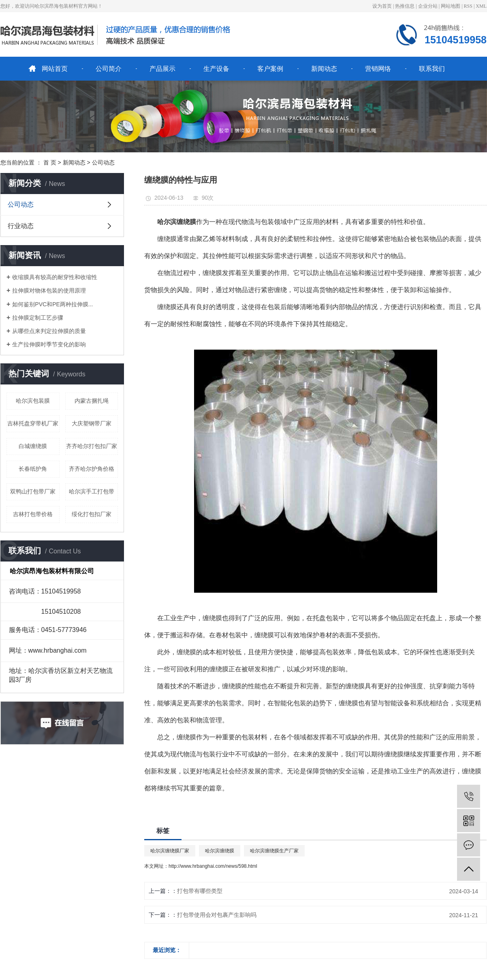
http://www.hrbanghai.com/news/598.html (213, 866)
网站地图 (451, 6)
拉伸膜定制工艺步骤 (38, 318)
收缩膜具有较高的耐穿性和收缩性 (55, 277)
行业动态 (21, 226)
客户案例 (270, 69)
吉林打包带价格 (33, 514)
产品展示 (162, 69)
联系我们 (432, 69)
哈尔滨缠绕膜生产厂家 (274, 851)
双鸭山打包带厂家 (33, 491)
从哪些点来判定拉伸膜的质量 (49, 331)
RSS (468, 6)
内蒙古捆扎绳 (92, 401)
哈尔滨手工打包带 (92, 491)
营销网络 (378, 69)
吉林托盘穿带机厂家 (33, 423)
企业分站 (428, 6)
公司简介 (109, 69)
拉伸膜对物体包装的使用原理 (49, 290)
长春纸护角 (33, 469)
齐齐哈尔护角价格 (92, 469)
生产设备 (216, 69)
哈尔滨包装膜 (33, 401)
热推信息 (405, 6)
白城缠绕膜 (33, 446)
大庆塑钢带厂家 (92, 423)
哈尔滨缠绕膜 (220, 851)
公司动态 (103, 162)
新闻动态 (324, 69)
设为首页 (382, 6)
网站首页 (55, 69)
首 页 (50, 162)
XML (481, 6)
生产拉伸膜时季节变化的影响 (49, 344)
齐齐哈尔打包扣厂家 (92, 446)
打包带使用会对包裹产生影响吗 (217, 915)
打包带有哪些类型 (200, 891)
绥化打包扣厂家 (92, 514)
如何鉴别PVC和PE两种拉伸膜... (52, 304)
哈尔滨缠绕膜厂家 (170, 851)
